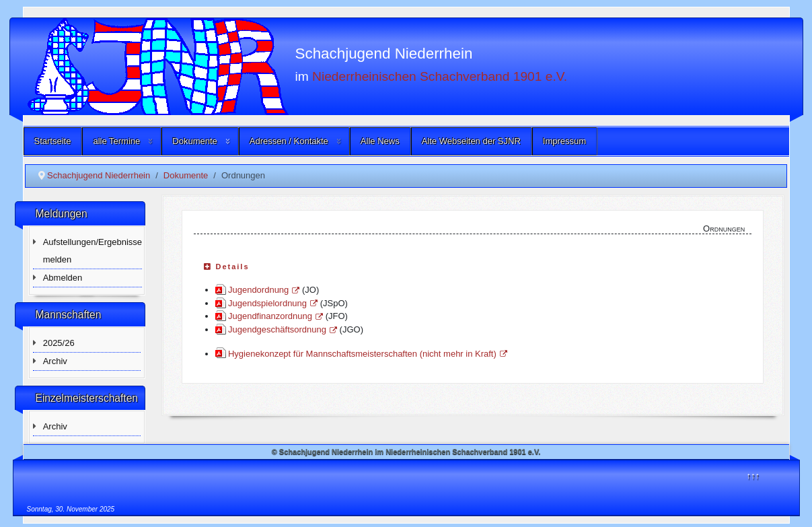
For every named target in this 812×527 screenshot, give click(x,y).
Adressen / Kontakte (289, 141)
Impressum (564, 141)
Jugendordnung (264, 290)
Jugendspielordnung (273, 303)
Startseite (53, 141)
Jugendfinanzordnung (275, 316)
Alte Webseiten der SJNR (471, 141)
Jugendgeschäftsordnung (283, 329)
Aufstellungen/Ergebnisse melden (93, 251)
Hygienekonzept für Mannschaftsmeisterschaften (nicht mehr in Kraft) (368, 354)
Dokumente (194, 141)
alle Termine (116, 141)
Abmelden (63, 278)
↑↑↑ (753, 476)
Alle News (380, 141)
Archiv (55, 361)
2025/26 (59, 343)
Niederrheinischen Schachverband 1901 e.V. (440, 76)
